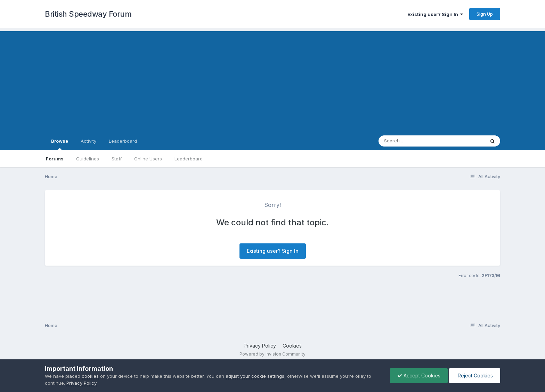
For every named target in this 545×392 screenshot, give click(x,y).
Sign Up (485, 14)
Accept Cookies (419, 376)
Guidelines (88, 159)
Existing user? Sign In (435, 14)
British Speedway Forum (88, 14)
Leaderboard (189, 159)
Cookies (292, 346)
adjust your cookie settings (255, 376)
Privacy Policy (260, 346)
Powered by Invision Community (272, 354)
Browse (60, 144)
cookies (90, 376)
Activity (88, 141)
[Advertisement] (272, 80)
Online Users (148, 159)
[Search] (413, 141)
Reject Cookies (475, 376)
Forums (55, 159)
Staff (117, 159)
